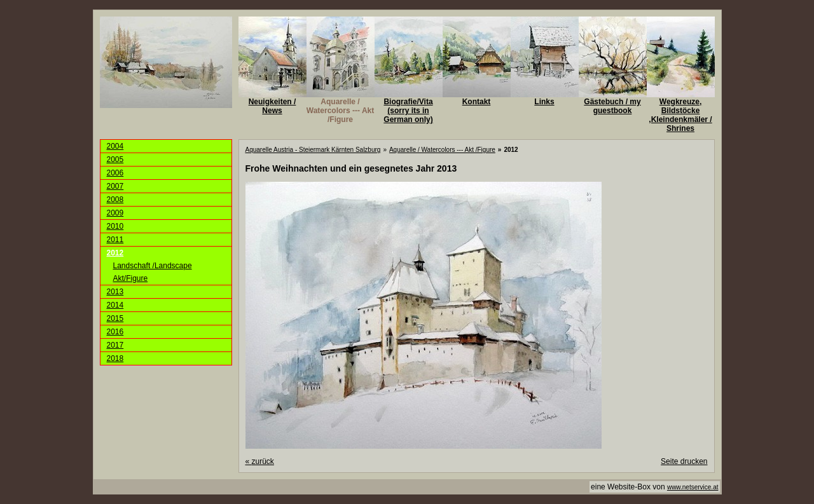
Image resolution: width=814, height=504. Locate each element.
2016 (115, 332)
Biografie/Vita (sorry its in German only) (408, 111)
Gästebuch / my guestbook (612, 106)
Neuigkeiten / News (272, 106)
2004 (115, 146)
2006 (115, 173)
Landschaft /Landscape (153, 266)
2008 (115, 200)
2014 (115, 305)
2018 (115, 358)
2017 (115, 345)
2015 (115, 318)
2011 (115, 240)
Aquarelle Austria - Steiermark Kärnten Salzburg (313, 150)
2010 (115, 226)
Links (544, 102)
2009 (115, 213)
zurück (260, 461)
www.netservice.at (693, 487)
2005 (115, 160)
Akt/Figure (131, 278)
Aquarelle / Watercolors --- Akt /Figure (340, 111)
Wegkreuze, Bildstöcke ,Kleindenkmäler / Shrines (680, 115)
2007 (115, 186)
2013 (115, 292)
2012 (115, 253)
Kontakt (477, 102)
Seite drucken (684, 461)
